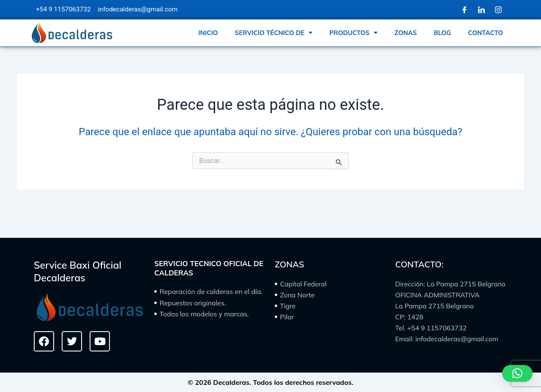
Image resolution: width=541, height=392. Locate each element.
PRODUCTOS (353, 33)
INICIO (208, 33)
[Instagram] (498, 10)
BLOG (442, 33)
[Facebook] (464, 10)
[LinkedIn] (481, 10)
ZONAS (406, 33)
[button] (517, 373)
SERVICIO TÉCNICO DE (274, 33)
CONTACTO (485, 33)
